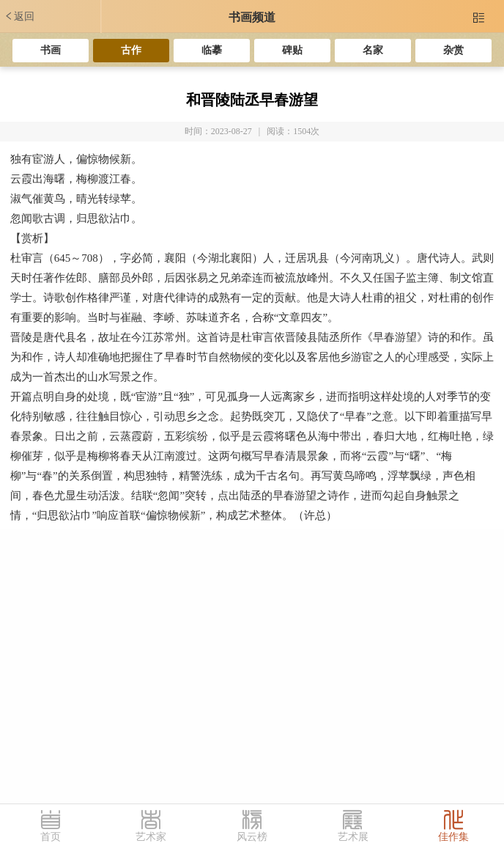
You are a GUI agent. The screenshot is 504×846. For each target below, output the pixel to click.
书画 (51, 50)
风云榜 (252, 837)
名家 (373, 50)
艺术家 (151, 837)
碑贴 (292, 50)
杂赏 (453, 50)
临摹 (212, 50)
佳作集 (453, 837)
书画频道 (252, 17)
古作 (131, 50)
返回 (19, 16)
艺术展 (353, 837)
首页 (51, 837)
